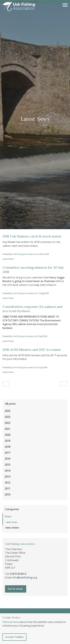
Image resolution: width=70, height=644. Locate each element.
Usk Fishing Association (19, 7)
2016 (7, 459)
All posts (10, 404)
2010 (7, 494)
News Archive (12, 528)
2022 (7, 423)
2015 (7, 465)
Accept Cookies (14, 637)
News (8, 516)
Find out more (11, 622)
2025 (7, 411)
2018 (7, 447)
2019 (7, 441)
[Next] (64, 384)
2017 (7, 453)
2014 (7, 471)
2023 (7, 417)
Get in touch (15, 589)
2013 (7, 477)
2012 (7, 483)
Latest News (8, 259)
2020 (7, 435)
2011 (7, 489)
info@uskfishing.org (25, 577)
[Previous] (6, 384)
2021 (7, 429)
